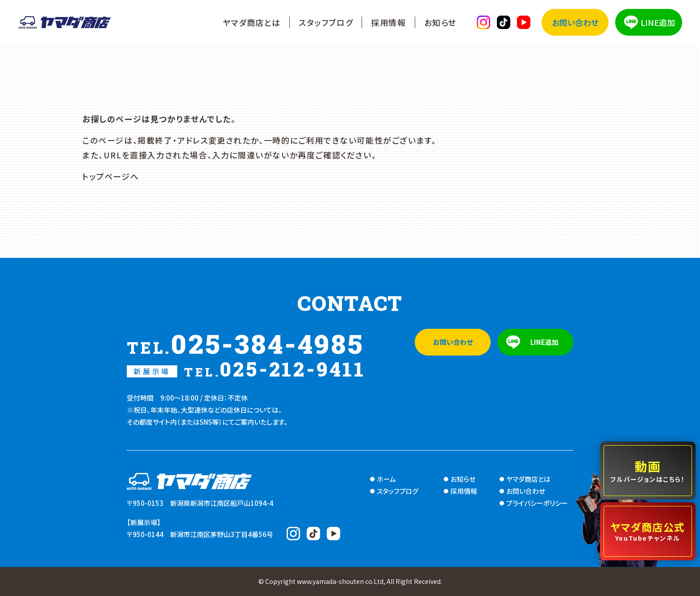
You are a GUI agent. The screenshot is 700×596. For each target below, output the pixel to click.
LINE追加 (658, 22)
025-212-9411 (246, 369)
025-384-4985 (246, 344)
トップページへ (110, 176)
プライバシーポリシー (537, 503)
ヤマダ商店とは (252, 22)
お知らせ (440, 22)
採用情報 (388, 22)
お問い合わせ (575, 22)
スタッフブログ (326, 22)
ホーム (386, 479)
